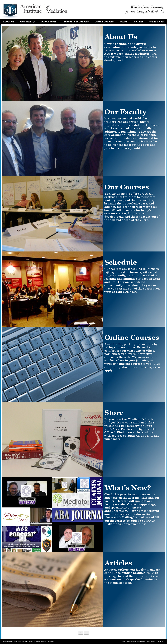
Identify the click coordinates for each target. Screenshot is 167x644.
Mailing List (135, 641)
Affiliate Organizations (148, 641)
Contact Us (161, 641)
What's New (126, 641)
